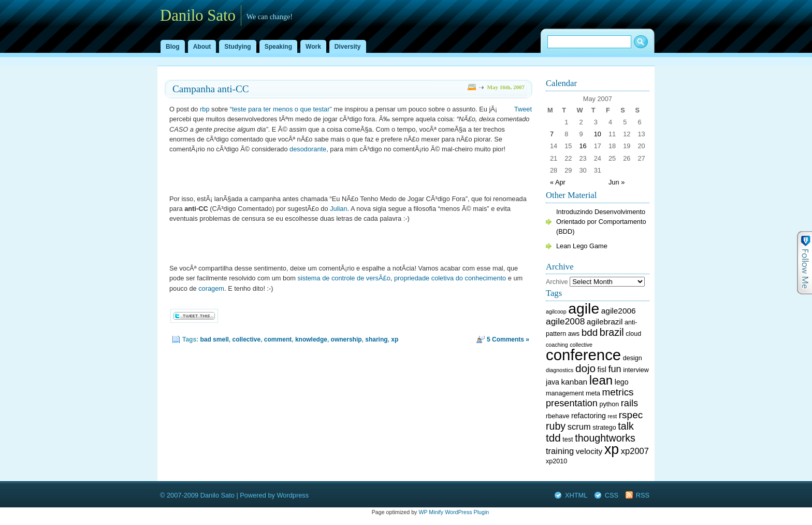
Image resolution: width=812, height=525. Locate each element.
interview (636, 370)
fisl (602, 370)
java (553, 382)
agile (584, 308)
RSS (643, 495)
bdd (590, 332)
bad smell (214, 339)
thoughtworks (605, 438)
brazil (612, 332)
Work (313, 47)
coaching (557, 345)
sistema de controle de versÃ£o (344, 278)
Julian (338, 209)
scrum (579, 427)
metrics (618, 392)
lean (601, 380)
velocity (589, 451)
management (565, 393)
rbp (205, 109)
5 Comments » (508, 339)
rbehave (557, 416)
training (560, 451)
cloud (633, 334)
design (633, 358)
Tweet (523, 109)
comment (278, 339)
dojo (585, 368)
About (202, 47)
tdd (553, 438)
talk (626, 426)
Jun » (617, 182)
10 (598, 134)
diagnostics (560, 370)
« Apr (558, 182)
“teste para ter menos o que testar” (281, 109)
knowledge (311, 339)
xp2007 (635, 451)
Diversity (348, 47)
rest (612, 416)
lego (622, 382)
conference (583, 355)
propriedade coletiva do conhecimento (450, 278)
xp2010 (556, 461)
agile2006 (619, 311)
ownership (346, 339)
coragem (211, 288)
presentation (572, 403)
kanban (575, 382)
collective (246, 339)
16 (583, 146)
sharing (376, 339)
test (568, 439)
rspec (631, 415)
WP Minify (431, 512)
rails (629, 403)
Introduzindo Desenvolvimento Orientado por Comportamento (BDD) (601, 222)
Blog (173, 47)
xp (395, 339)
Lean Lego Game (582, 246)
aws (574, 334)
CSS (612, 495)
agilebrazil (605, 322)
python (610, 404)
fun (614, 369)
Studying (237, 47)
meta (593, 393)
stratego (604, 428)
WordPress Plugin (467, 512)
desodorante (308, 149)
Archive (557, 282)
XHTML (576, 495)
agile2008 (565, 321)
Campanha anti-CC (211, 89)
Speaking (278, 47)
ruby (556, 426)
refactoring (589, 416)
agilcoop (556, 311)
